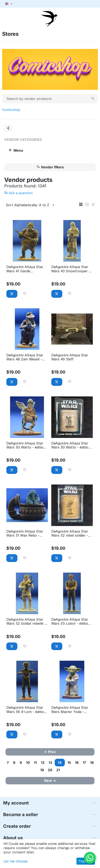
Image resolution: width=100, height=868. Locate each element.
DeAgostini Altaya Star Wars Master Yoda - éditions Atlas (70, 710)
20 (50, 770)
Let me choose (15, 861)
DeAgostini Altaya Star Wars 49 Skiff (70, 357)
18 (92, 763)
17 (84, 763)
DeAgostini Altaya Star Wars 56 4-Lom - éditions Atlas (27, 710)
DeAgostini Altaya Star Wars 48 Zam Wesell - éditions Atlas (25, 357)
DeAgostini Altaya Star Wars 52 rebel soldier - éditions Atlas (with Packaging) (70, 533)
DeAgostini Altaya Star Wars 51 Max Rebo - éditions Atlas (25, 533)
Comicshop (11, 110)
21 (58, 770)
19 (42, 770)
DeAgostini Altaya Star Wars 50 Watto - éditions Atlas (27, 445)
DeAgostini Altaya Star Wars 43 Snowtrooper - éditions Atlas (71, 269)
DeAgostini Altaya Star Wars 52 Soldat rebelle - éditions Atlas (26, 622)
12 (43, 763)
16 (77, 763)
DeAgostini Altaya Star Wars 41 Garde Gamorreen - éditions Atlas (25, 269)
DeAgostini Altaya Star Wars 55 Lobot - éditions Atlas (72, 622)
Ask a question (18, 193)
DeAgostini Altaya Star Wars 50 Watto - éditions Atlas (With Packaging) (72, 445)
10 (28, 763)
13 (50, 763)
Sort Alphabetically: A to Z (31, 205)
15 (69, 763)
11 (35, 763)
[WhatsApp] (90, 858)
